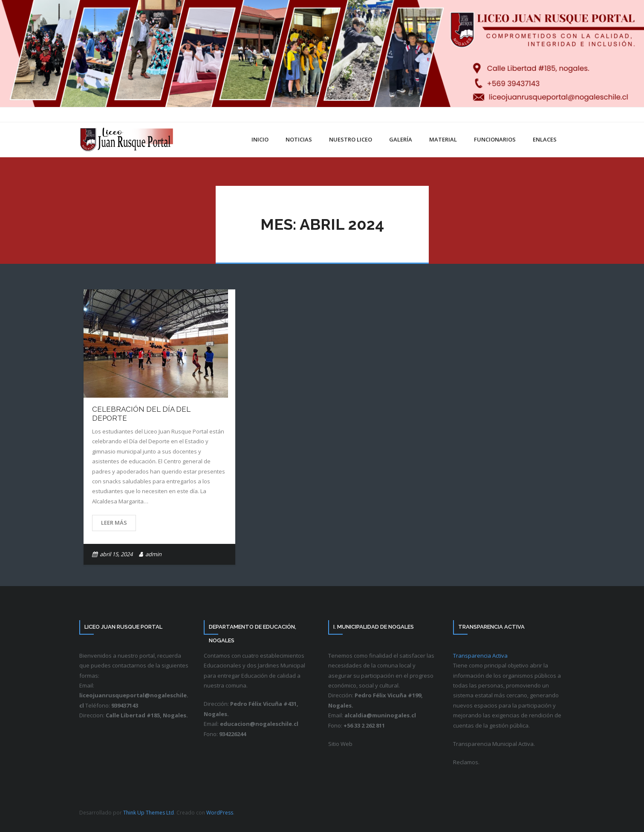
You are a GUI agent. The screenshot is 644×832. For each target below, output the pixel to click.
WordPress (220, 813)
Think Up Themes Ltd (149, 813)
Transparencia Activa (480, 656)
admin (153, 554)
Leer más (114, 523)
